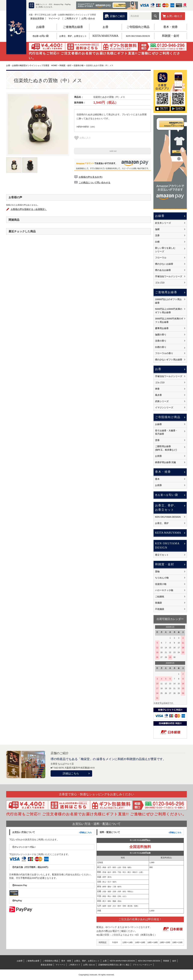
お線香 (40, 27)
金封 (174, 961)
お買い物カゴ (174, 16)
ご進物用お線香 (73, 27)
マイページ (54, 18)
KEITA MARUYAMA (105, 36)
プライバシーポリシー (142, 965)
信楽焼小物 (79, 65)
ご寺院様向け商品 (138, 27)
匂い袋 (40, 36)
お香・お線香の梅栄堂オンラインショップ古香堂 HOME (32, 65)
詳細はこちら (71, 773)
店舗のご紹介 (117, 16)
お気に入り (82, 138)
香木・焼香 (170, 27)
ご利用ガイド (71, 18)
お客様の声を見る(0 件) (91, 177)
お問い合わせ (88, 18)
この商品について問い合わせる (95, 183)
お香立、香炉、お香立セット (73, 36)
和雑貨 (166, 961)
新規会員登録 (37, 18)
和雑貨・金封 (171, 36)
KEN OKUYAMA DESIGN (138, 36)
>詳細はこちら (85, 832)
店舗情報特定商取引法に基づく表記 (114, 965)
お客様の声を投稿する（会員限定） (29, 209)
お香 (106, 27)
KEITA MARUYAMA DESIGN (122, 961)
